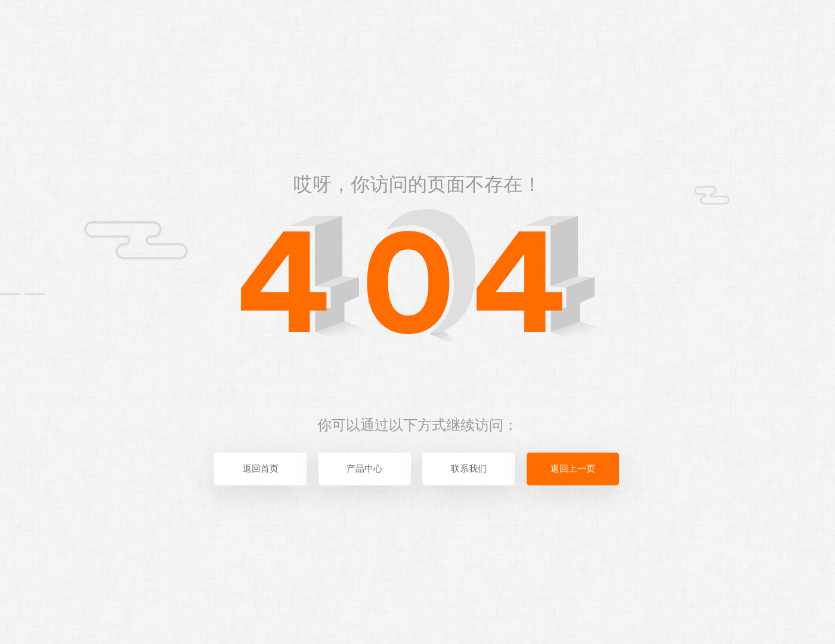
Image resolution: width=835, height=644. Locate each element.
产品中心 (364, 469)
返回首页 (261, 469)
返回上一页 (573, 469)
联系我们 (469, 469)
